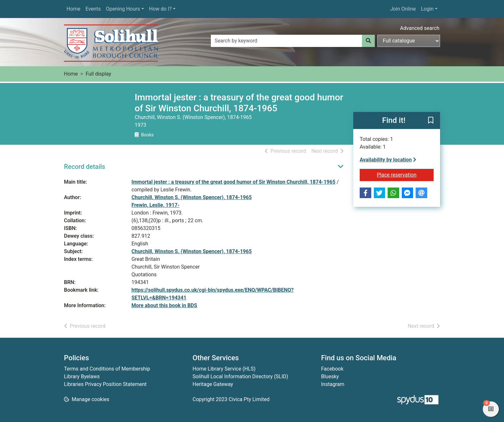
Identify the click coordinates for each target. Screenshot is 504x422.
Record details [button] (85, 167)
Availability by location (388, 160)
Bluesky (330, 376)
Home (73, 9)
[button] (431, 121)
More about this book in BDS (164, 305)
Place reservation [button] (405, 174)
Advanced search (420, 28)
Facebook (332, 369)
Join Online (403, 9)
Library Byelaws (82, 376)
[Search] (368, 41)
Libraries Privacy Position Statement (105, 384)
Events (93, 9)
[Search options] (409, 41)
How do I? (161, 9)
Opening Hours (123, 9)
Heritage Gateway (213, 384)
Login (427, 9)
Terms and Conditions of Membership (107, 369)
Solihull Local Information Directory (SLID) (240, 376)
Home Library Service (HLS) (224, 369)
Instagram (333, 384)
